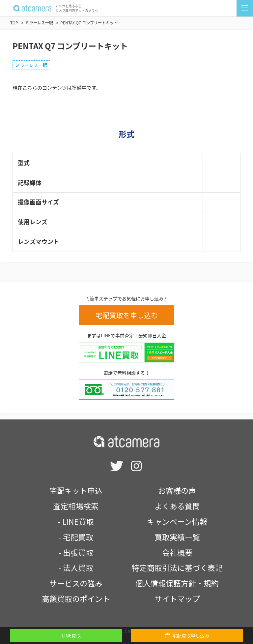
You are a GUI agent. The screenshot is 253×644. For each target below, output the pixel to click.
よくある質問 (177, 506)
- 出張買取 (76, 552)
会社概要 (177, 552)
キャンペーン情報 (177, 521)
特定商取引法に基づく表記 (177, 567)
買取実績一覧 (177, 537)
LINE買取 (66, 635)
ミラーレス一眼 (31, 65)
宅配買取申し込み (187, 635)
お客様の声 (177, 490)
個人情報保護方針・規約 (177, 583)
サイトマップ (177, 598)
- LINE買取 (76, 521)
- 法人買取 (76, 567)
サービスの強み (76, 583)
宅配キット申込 (76, 490)
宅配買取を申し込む (127, 315)
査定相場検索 (76, 506)
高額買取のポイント (76, 598)
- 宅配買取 (76, 537)
